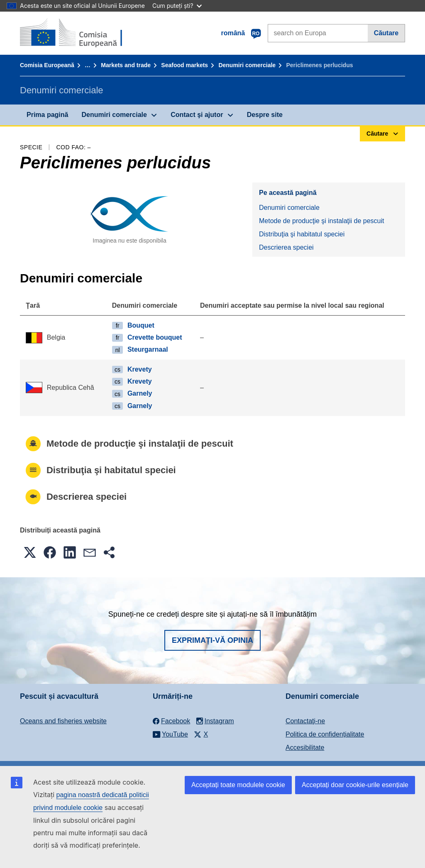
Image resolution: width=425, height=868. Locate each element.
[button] (30, 552)
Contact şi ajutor (197, 115)
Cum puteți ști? (177, 6)
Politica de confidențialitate (325, 734)
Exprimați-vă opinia (212, 640)
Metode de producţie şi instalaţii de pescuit (322, 221)
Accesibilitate (305, 748)
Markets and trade (126, 65)
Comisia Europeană (47, 65)
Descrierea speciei (286, 247)
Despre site (265, 115)
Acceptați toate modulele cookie (238, 785)
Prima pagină (47, 115)
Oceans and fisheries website (63, 721)
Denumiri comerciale (247, 65)
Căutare (386, 33)
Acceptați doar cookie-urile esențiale (355, 785)
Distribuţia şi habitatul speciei (302, 234)
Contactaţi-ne (305, 721)
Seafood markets (184, 65)
